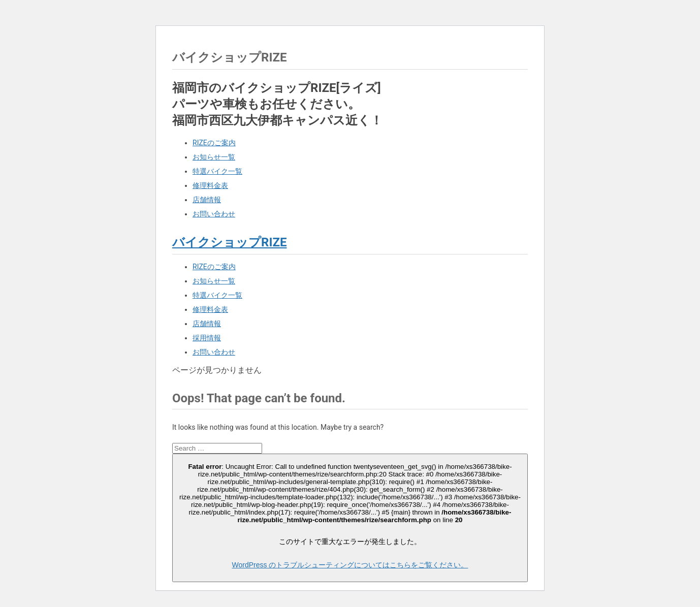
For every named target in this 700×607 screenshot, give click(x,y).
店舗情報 (207, 200)
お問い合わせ (214, 214)
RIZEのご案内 (214, 143)
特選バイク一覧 (217, 171)
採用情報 (207, 338)
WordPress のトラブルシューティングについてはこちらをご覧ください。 (350, 565)
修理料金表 (210, 185)
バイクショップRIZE (229, 242)
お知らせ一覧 (214, 157)
